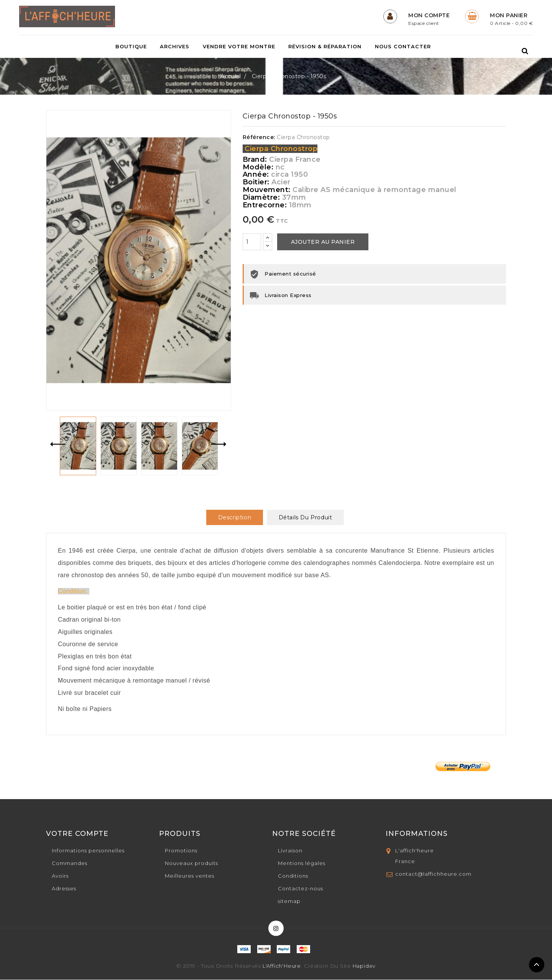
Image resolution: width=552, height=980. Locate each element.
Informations (417, 834)
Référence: (259, 138)
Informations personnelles (88, 851)
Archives (175, 47)
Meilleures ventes (190, 876)
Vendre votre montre (239, 47)
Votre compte (77, 834)
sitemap (289, 901)
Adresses (64, 889)
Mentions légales (302, 863)
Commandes (70, 863)
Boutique (131, 47)
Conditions (293, 876)
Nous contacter (403, 47)
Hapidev (364, 966)
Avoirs (60, 876)
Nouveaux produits (191, 863)
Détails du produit (306, 518)
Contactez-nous (301, 889)
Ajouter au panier (323, 242)
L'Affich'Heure (282, 966)
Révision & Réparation (325, 47)
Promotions (181, 851)
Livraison (290, 851)
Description (235, 518)
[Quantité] (252, 242)
